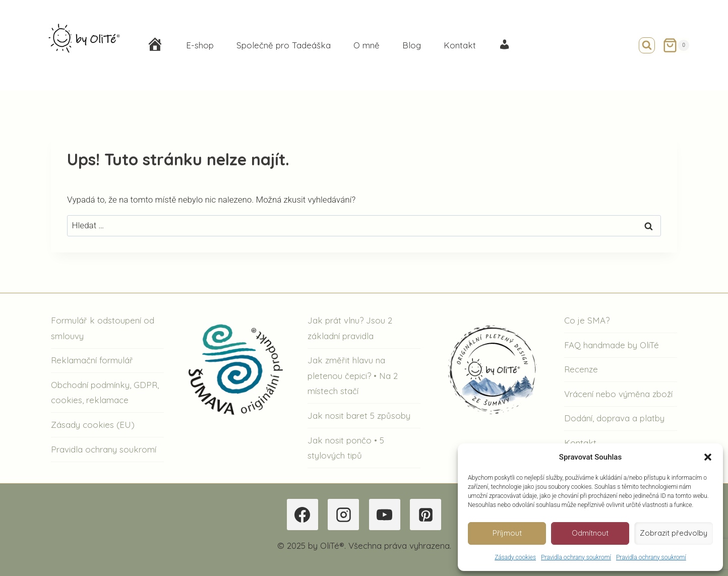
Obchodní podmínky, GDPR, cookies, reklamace (105, 393)
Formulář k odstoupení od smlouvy (103, 328)
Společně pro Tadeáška (284, 45)
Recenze (581, 369)
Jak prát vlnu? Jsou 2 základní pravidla (350, 328)
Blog (412, 45)
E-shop (200, 45)
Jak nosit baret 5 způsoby (359, 415)
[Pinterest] (426, 515)
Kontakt (460, 45)
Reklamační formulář (92, 360)
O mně (367, 45)
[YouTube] (385, 515)
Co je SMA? (587, 320)
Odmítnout (590, 533)
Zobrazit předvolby (674, 533)
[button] (708, 457)
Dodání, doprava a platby (614, 418)
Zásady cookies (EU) (93, 425)
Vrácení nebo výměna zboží (618, 394)
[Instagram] (343, 515)
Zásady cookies (515, 557)
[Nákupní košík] (676, 45)
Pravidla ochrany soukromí (576, 557)
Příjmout (507, 533)
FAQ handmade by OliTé (612, 345)
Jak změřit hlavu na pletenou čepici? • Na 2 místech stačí (353, 375)
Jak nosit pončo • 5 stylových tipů (346, 448)
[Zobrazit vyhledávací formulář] (647, 45)
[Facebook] (302, 515)
